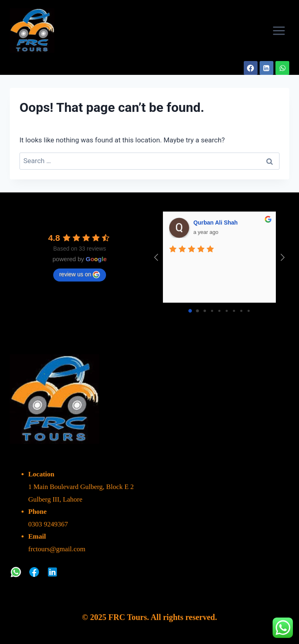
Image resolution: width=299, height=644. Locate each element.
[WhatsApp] (282, 68)
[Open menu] (279, 31)
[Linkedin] (266, 68)
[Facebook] (251, 68)
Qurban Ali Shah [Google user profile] (216, 223)
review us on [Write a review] (80, 275)
